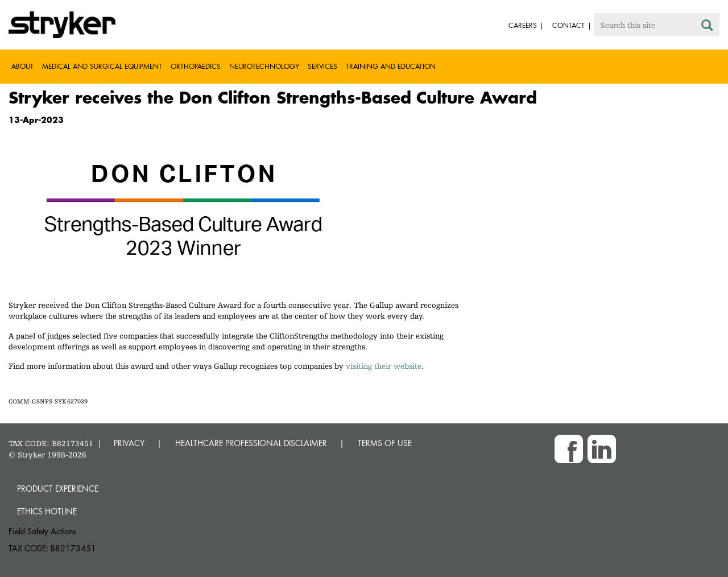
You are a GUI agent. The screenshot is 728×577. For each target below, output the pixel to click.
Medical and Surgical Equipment (102, 66)
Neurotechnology (264, 66)
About (22, 66)
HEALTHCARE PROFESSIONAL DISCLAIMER (251, 443)
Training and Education (391, 66)
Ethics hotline (47, 511)
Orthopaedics (196, 66)
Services (322, 66)
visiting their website (384, 366)
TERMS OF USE (385, 443)
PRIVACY (129, 443)
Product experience (58, 489)
